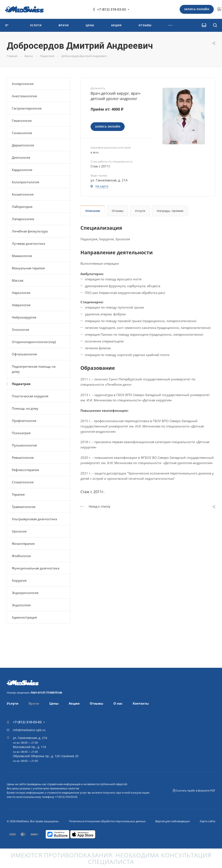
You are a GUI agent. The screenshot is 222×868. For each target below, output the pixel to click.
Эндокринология (25, 593)
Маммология (22, 256)
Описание (93, 211)
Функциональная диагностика (36, 568)
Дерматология (23, 145)
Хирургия (19, 580)
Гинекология (22, 133)
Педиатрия (21, 384)
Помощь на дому (25, 408)
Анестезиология (24, 96)
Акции (74, 703)
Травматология (24, 507)
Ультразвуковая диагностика (34, 519)
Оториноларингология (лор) (34, 342)
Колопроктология (26, 182)
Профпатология (24, 421)
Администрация (24, 617)
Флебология (21, 556)
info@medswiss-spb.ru (29, 730)
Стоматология (23, 482)
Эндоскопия (21, 605)
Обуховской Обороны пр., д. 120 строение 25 (46, 756)
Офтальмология (24, 354)
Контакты (141, 703)
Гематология (22, 121)
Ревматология (23, 458)
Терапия (18, 494)
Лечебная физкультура (30, 231)
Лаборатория (22, 207)
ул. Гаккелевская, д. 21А (30, 738)
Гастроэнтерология (27, 108)
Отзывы (118, 211)
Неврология (21, 305)
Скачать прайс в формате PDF (194, 790)
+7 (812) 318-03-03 (112, 9)
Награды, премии (170, 211)
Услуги (140, 211)
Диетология (21, 157)
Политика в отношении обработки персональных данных (107, 821)
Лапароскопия (23, 219)
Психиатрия (21, 433)
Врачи (34, 703)
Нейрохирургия (24, 317)
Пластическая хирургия (30, 396)
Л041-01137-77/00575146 (46, 693)
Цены (54, 703)
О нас (118, 703)
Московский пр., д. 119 (29, 747)
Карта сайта (208, 821)
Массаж (18, 280)
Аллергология (23, 84)
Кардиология (22, 170)
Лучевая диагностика (28, 243)
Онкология (20, 330)
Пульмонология (24, 445)
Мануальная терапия (28, 268)
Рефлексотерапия (25, 470)
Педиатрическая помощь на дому (34, 369)
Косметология (23, 194)
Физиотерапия (23, 544)
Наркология (21, 293)
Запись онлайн (197, 9)
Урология (19, 531)
